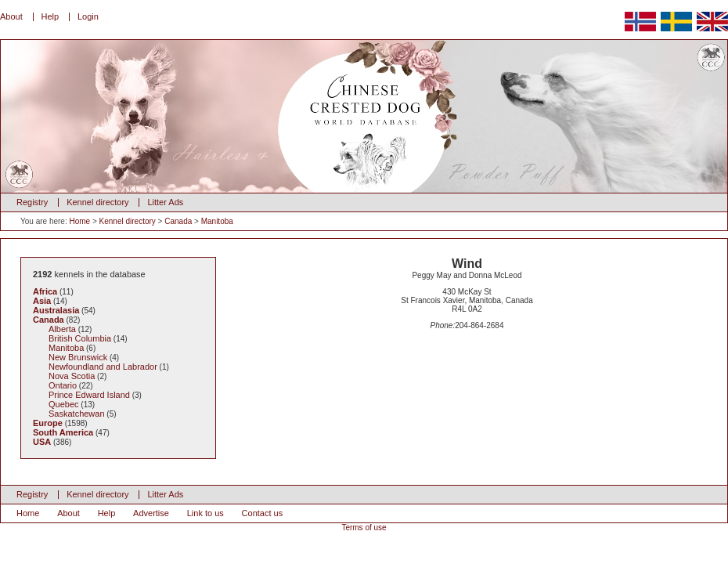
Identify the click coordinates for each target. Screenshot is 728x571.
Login (88, 16)
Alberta (62, 329)
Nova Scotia (72, 376)
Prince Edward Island (89, 395)
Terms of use (364, 528)
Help (50, 16)
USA (42, 442)
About (11, 16)
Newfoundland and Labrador (103, 367)
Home (79, 221)
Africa (45, 291)
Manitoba (217, 221)
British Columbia (80, 338)
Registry (32, 202)
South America (63, 432)
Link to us (205, 513)
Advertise (151, 513)
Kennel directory (98, 202)
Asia (42, 301)
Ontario (63, 385)
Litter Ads (165, 202)
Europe (48, 423)
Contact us (263, 513)
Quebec (64, 404)
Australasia (56, 310)
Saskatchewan (77, 414)
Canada (178, 221)
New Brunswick (78, 357)
